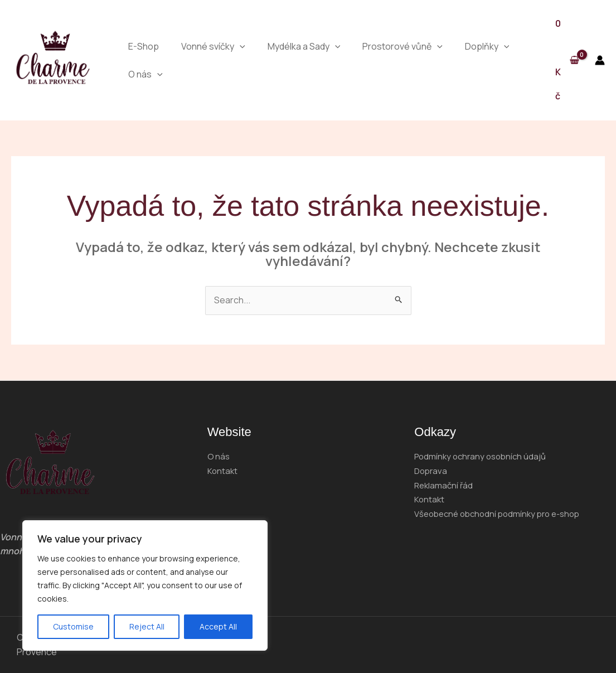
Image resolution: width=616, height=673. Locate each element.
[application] (240, 46)
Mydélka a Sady (304, 46)
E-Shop (144, 46)
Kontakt (223, 471)
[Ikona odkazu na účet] (600, 60)
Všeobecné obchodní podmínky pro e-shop (503, 514)
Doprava (432, 471)
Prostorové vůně (402, 46)
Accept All (218, 626)
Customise (73, 626)
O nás (145, 74)
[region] (145, 585)
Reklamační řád (445, 485)
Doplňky (487, 46)
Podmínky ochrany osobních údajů (484, 456)
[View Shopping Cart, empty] (567, 60)
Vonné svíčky (213, 46)
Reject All (147, 626)
